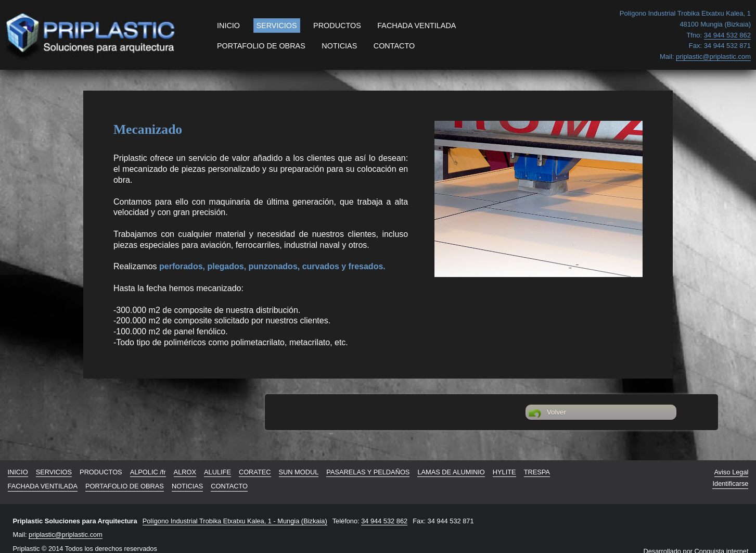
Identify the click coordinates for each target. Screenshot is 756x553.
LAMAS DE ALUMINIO (451, 472)
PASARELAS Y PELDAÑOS (368, 472)
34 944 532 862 (384, 521)
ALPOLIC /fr (148, 472)
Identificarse (730, 483)
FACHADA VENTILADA (417, 26)
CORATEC (255, 472)
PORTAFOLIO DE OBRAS (261, 46)
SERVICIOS (277, 26)
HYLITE (504, 472)
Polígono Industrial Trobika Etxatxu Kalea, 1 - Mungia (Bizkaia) (235, 521)
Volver (547, 413)
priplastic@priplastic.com (66, 535)
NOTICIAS (339, 46)
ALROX (185, 472)
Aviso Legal (732, 472)
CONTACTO (394, 46)
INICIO (228, 26)
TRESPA (537, 472)
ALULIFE (217, 472)
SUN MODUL (299, 472)
